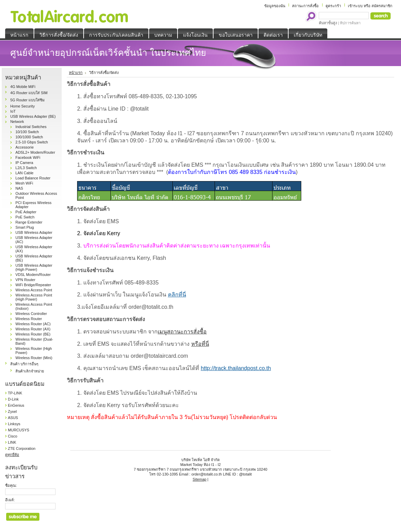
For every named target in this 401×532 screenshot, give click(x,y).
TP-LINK (15, 393)
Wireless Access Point (34, 290)
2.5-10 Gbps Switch (32, 142)
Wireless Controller (31, 314)
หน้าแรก (76, 73)
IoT (13, 111)
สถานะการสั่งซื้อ (305, 6)
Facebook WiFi (28, 157)
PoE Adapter (26, 212)
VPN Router (25, 280)
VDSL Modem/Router (33, 275)
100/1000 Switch (29, 137)
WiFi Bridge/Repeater (33, 285)
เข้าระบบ (355, 6)
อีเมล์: (10, 500)
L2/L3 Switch (26, 168)
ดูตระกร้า (333, 6)
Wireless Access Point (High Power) (34, 297)
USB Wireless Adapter (34, 232)
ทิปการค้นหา (350, 23)
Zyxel (12, 411)
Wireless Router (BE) (33, 334)
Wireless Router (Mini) (34, 358)
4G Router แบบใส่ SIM (29, 93)
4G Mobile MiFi (23, 87)
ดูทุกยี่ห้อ (12, 455)
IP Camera (24, 163)
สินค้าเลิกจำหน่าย (30, 371)
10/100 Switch (27, 132)
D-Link (13, 399)
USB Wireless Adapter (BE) (33, 116)
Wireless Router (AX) (33, 329)
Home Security (22, 106)
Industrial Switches (31, 127)
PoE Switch (25, 217)
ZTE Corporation (22, 448)
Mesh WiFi (24, 183)
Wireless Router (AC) (33, 324)
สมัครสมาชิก (382, 6)
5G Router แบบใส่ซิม (27, 100)
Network (17, 122)
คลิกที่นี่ (177, 295)
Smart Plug (25, 227)
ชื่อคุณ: (11, 485)
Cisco (13, 436)
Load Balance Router (33, 178)
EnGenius (16, 405)
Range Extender (29, 222)
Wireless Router (29, 319)
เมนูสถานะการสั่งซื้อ (182, 332)
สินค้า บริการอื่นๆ (24, 364)
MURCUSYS (19, 430)
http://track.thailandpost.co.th (236, 368)
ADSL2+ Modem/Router (35, 152)
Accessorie (25, 147)
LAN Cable (25, 173)
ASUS (13, 418)
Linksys (14, 424)
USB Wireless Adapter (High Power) (34, 267)
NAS (19, 188)
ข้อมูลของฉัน (275, 6)
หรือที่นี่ (200, 344)
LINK (12, 442)
